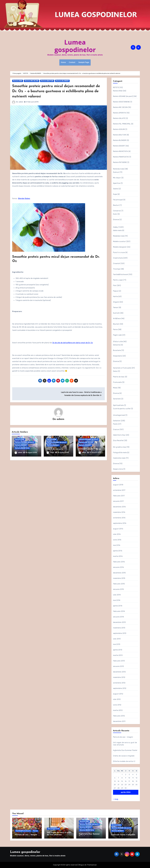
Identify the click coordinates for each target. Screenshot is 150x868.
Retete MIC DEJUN (32, 81)
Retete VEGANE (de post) (25, 443)
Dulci (115, 214)
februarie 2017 (119, 496)
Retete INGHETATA (22, 448)
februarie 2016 (119, 562)
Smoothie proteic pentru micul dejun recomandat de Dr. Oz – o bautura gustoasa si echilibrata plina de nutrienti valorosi (58, 91)
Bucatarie (117, 350)
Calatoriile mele (119, 458)
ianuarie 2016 (118, 567)
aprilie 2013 (118, 650)
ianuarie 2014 (118, 617)
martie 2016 (118, 556)
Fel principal (118, 200)
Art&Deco (117, 318)
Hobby (116, 227)
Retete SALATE (119, 118)
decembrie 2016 (119, 507)
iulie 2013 (117, 639)
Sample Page (84, 62)
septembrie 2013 (120, 633)
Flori (115, 285)
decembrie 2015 (119, 573)
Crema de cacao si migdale (124, 756)
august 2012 (118, 694)
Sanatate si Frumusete (122, 368)
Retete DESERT (21, 445)
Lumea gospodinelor (75, 46)
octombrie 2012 (119, 683)
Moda (115, 388)
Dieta (115, 371)
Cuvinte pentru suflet (122, 409)
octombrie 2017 (119, 490)
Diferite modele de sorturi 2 (124, 761)
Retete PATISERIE (120, 162)
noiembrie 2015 (119, 578)
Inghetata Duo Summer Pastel (125, 750)
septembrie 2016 (120, 523)
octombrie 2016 (119, 518)
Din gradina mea (120, 447)
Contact (72, 62)
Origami (116, 302)
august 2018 (118, 485)
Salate (116, 189)
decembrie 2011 (119, 721)
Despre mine (118, 469)
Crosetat (117, 263)
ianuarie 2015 (118, 589)
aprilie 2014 (118, 606)
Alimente (117, 345)
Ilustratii (116, 313)
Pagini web (117, 335)
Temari (116, 307)
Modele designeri (120, 247)
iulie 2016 (117, 534)
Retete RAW (18, 81)
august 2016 (118, 529)
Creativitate (118, 258)
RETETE (116, 87)
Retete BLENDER (62, 81)
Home (63, 62)
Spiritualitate (118, 405)
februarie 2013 (119, 661)
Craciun (116, 429)
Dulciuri (116, 172)
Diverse (116, 220)
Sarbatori (117, 421)
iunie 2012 (117, 705)
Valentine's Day (119, 435)
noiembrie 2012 (119, 677)
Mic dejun (117, 178)
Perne (115, 329)
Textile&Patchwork (121, 274)
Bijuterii (116, 324)
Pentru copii (118, 280)
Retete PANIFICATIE (121, 157)
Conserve (117, 211)
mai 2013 (117, 644)
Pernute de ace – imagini (123, 737)
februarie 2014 (119, 611)
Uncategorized (119, 415)
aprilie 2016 (118, 551)
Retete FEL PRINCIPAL (122, 124)
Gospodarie (117, 356)
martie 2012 (118, 710)
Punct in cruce (119, 252)
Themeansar (92, 865)
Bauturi (116, 205)
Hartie (115, 296)
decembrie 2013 (119, 622)
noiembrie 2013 (119, 628)
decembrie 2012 (119, 672)
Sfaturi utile (118, 342)
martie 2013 (118, 655)
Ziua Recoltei (118, 440)
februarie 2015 (119, 584)
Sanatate (117, 399)
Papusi (116, 291)
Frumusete (117, 382)
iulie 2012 (117, 699)
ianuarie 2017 (118, 501)
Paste (115, 424)
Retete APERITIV (120, 113)
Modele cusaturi (119, 241)
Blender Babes (24, 198)
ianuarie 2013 (118, 666)
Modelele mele (119, 236)
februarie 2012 (119, 716)
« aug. (116, 799)
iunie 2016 (117, 540)
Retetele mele (119, 169)
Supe (115, 194)
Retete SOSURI (119, 129)
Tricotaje (117, 269)
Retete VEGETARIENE (121, 102)
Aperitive (117, 183)
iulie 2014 (117, 595)
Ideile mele (117, 230)
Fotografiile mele (120, 453)
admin (21, 102)
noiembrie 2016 (119, 512)
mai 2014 (117, 600)
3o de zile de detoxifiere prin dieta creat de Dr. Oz (73, 343)
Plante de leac (119, 377)
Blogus (81, 865)
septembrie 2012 (120, 688)
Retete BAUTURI (47, 81)
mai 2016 (117, 545)
